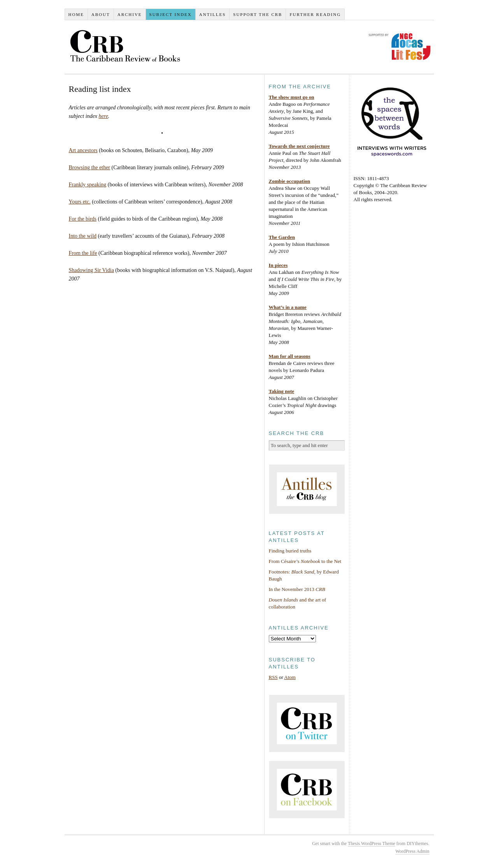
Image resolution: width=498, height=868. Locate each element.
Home (76, 14)
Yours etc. (80, 202)
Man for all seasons (290, 356)
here (103, 116)
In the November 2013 (297, 589)
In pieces (278, 265)
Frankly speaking (88, 185)
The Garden (282, 237)
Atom (290, 677)
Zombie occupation (290, 181)
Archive (130, 14)
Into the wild (83, 236)
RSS (273, 677)
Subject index (171, 14)
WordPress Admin (412, 851)
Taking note (282, 391)
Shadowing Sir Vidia (91, 270)
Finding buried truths (290, 551)
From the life (83, 253)
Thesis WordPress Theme (372, 843)
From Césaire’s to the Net (305, 561)
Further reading (315, 14)
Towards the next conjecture (299, 146)
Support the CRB (258, 14)
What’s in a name (288, 307)
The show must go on (292, 97)
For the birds (83, 219)
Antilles (213, 14)
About (101, 14)
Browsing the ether (90, 167)
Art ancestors (83, 150)
